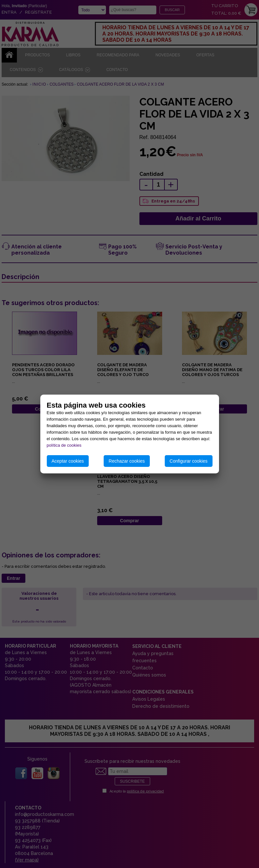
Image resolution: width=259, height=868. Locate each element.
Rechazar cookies (127, 461)
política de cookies (64, 445)
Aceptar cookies (68, 461)
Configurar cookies (189, 461)
